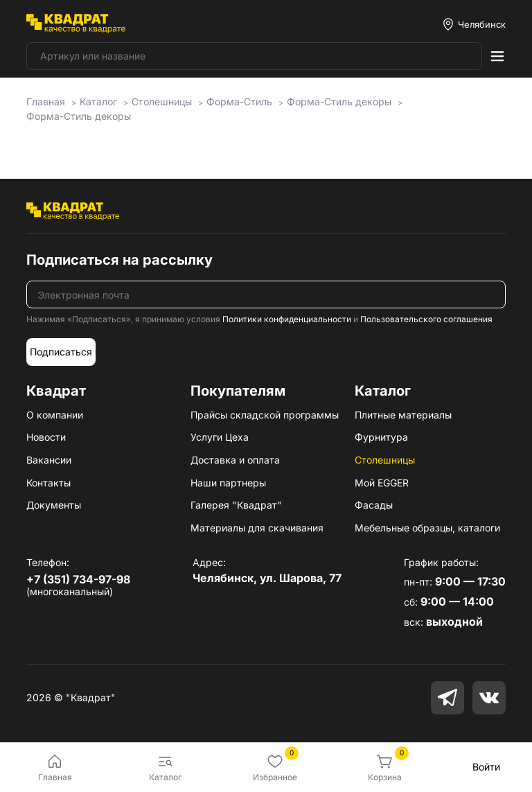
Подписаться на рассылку (119, 260)
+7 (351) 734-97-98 (78, 579)
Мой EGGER (382, 483)
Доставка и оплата (235, 460)
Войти (486, 767)
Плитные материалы (403, 415)
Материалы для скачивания (257, 528)
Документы (54, 505)
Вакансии (49, 460)
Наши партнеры (228, 483)
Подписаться (61, 352)
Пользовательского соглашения (426, 319)
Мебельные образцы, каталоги (427, 528)
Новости (46, 437)
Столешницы (385, 460)
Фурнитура (381, 437)
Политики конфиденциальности (287, 319)
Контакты (48, 483)
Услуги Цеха (220, 437)
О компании (55, 415)
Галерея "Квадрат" (236, 505)
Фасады (374, 505)
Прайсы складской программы (265, 415)
